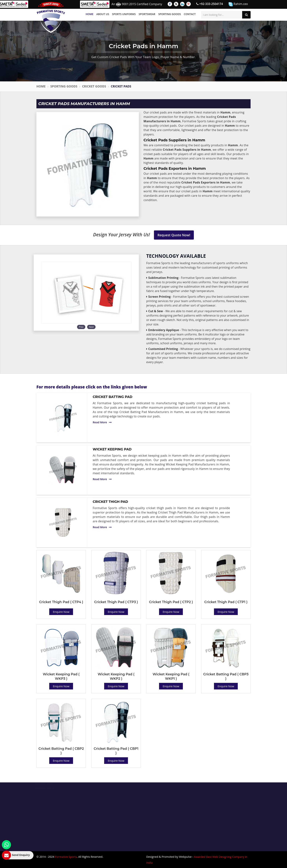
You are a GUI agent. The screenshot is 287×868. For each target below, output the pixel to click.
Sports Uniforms (124, 14)
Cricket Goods (94, 86)
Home (90, 14)
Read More (102, 422)
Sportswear (147, 14)
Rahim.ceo (238, 4)
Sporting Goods (170, 14)
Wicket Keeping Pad (112, 449)
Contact (190, 14)
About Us (103, 14)
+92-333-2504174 (210, 4)
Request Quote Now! (174, 235)
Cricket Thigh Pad (110, 502)
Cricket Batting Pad (113, 397)
